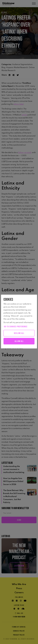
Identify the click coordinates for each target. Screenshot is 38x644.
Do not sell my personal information (19, 323)
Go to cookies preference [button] (16, 327)
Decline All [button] (19, 333)
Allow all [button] (19, 341)
